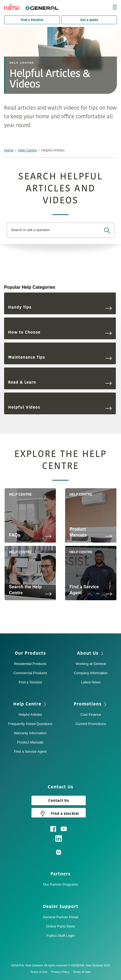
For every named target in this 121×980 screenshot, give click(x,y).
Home (9, 150)
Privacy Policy (61, 972)
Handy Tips (60, 307)
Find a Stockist (32, 20)
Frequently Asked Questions (30, 724)
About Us (88, 653)
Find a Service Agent (30, 752)
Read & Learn (60, 382)
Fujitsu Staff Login (60, 936)
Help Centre (27, 150)
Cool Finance (91, 715)
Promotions (88, 704)
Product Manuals (30, 742)
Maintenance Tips (60, 357)
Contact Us (59, 801)
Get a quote (89, 20)
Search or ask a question (30, 230)
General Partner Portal (60, 917)
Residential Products (30, 664)
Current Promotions (91, 724)
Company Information (91, 673)
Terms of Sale (82, 972)
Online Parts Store (60, 926)
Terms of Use (40, 972)
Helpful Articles (30, 715)
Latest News (91, 682)
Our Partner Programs (60, 884)
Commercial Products (30, 673)
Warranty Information (30, 733)
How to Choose (60, 332)
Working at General (91, 664)
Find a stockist (59, 813)
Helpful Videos (60, 407)
